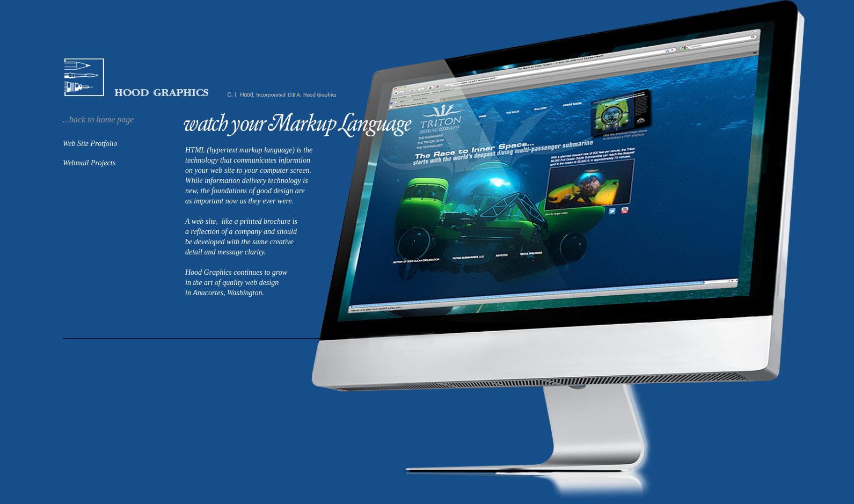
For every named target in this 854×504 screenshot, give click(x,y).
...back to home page (98, 119)
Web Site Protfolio (90, 144)
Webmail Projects (89, 163)
